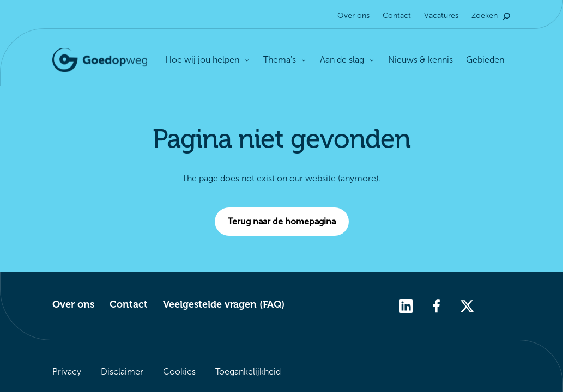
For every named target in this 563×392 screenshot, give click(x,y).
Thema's (285, 60)
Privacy (67, 372)
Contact (397, 16)
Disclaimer (122, 372)
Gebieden (485, 60)
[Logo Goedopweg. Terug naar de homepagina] (100, 60)
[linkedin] (406, 305)
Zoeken (491, 16)
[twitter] (467, 305)
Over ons (353, 16)
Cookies (179, 372)
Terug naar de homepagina (288, 222)
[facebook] (437, 305)
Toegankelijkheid (248, 372)
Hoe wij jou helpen (208, 60)
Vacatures (441, 16)
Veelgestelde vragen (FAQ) (224, 304)
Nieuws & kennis (420, 60)
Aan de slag (347, 60)
